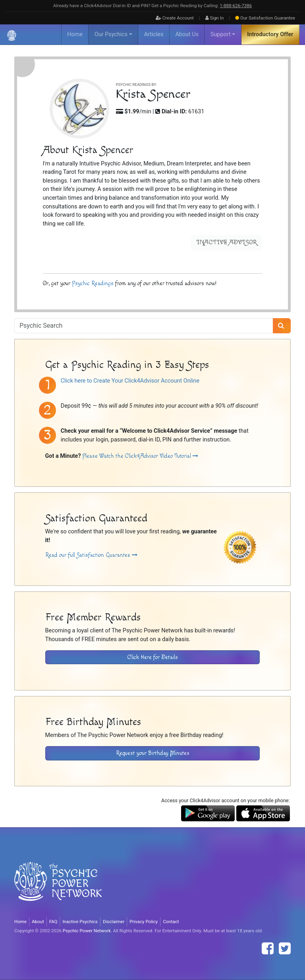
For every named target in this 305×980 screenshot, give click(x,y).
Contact (171, 922)
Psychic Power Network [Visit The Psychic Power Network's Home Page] (87, 931)
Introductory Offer (270, 34)
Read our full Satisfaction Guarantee (91, 555)
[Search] (282, 326)
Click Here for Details (153, 657)
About (38, 922)
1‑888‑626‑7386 (236, 6)
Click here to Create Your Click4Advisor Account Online (130, 381)
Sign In (215, 18)
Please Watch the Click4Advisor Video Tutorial (140, 456)
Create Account (175, 18)
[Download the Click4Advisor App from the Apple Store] (263, 813)
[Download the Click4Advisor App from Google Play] (208, 813)
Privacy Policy (144, 922)
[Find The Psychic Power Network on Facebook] (268, 949)
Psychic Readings (93, 283)
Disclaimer (114, 922)
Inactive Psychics (80, 922)
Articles (154, 34)
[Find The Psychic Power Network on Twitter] (285, 949)
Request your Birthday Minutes (153, 753)
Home (75, 34)
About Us (187, 34)
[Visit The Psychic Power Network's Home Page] (58, 888)
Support (221, 34)
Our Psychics (111, 34)
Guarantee (265, 18)
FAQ (53, 922)
